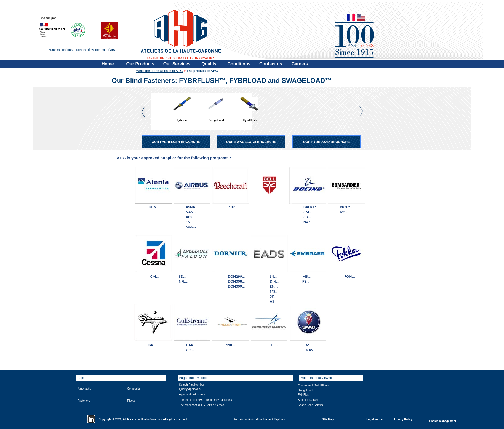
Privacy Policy (403, 419)
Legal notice (374, 419)
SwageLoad (216, 120)
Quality (209, 64)
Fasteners (84, 401)
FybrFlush (250, 120)
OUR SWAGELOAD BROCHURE (251, 142)
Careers (300, 64)
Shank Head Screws (310, 405)
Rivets (131, 401)
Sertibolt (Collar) (308, 400)
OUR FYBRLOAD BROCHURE (326, 142)
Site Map (328, 419)
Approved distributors (192, 394)
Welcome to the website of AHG (160, 71)
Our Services (177, 64)
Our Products (140, 64)
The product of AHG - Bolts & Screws (202, 405)
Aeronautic (84, 389)
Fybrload (183, 120)
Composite (134, 389)
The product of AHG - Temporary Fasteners (206, 400)
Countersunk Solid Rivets (313, 386)
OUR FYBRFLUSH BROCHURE (176, 142)
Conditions (239, 64)
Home (108, 64)
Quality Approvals (190, 389)
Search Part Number (192, 385)
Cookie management (443, 421)
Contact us (271, 64)
